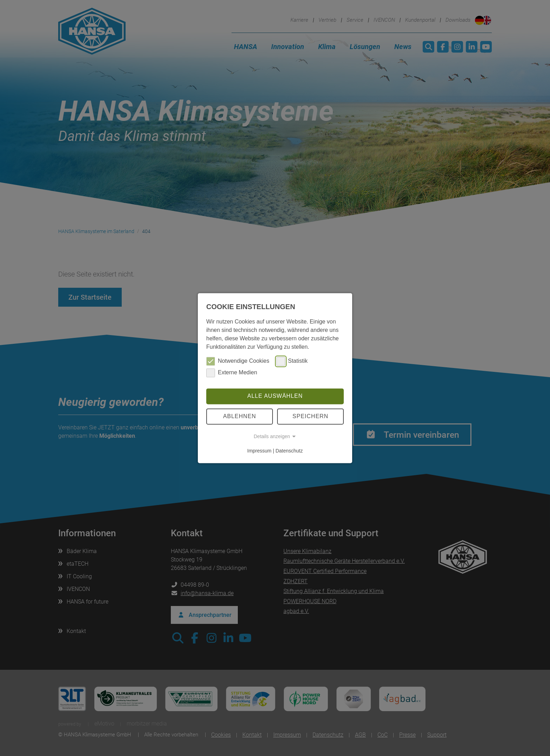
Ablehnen (240, 416)
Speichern (310, 416)
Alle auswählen (275, 396)
